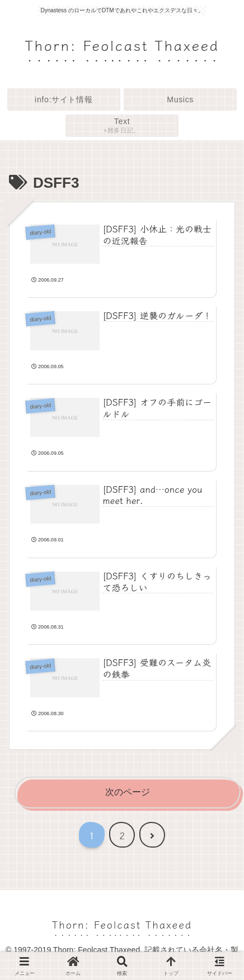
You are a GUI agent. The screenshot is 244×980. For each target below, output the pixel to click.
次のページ (128, 792)
